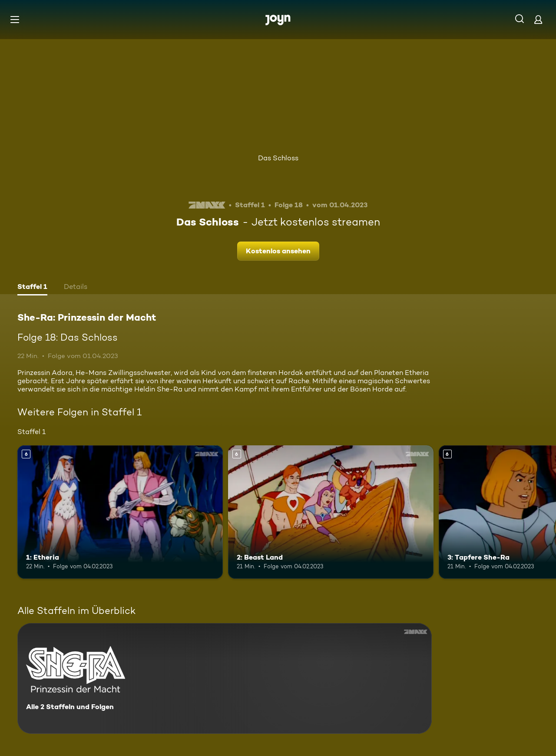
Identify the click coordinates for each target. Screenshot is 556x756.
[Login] (538, 19)
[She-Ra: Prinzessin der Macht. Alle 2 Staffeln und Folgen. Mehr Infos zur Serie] (225, 678)
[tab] (32, 288)
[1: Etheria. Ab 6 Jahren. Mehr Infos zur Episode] (120, 512)
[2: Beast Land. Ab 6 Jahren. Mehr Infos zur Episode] (331, 512)
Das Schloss (278, 158)
